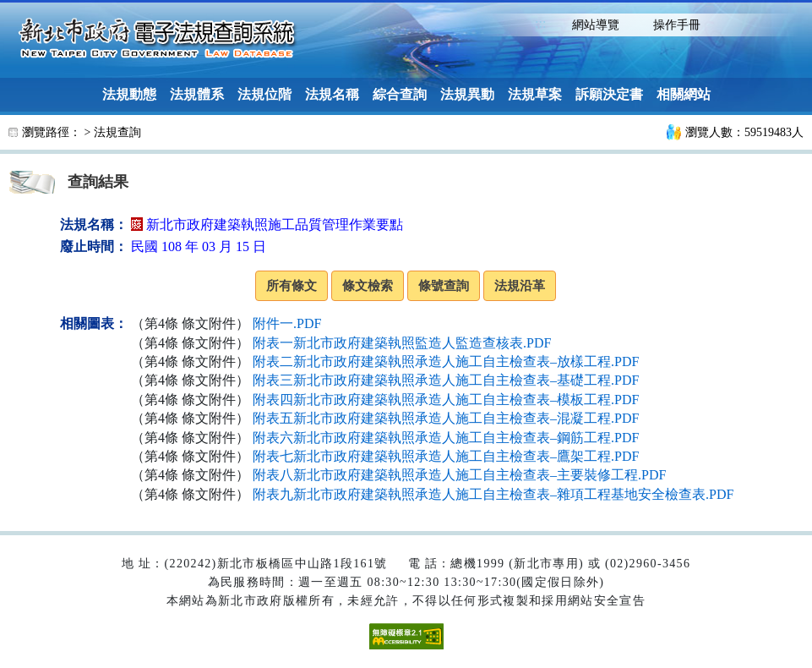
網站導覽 (596, 25)
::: (540, 23)
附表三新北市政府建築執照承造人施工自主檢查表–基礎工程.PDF (446, 380)
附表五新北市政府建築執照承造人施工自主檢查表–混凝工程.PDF (446, 418)
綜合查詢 (400, 94)
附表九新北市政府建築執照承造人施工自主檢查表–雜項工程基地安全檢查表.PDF (493, 494)
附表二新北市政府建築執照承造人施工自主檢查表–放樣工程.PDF (446, 361)
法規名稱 (332, 94)
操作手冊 (677, 25)
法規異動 (467, 94)
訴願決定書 (609, 94)
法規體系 (197, 94)
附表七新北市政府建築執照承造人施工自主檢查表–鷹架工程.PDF (446, 456)
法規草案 (535, 94)
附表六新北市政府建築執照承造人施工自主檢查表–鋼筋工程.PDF (446, 438)
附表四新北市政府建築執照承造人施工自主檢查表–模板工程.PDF (446, 400)
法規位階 (264, 94)
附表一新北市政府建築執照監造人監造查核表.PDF (402, 343)
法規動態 (129, 94)
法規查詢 (117, 132)
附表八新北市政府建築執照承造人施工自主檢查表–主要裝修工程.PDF (459, 475)
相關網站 (684, 94)
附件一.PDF (287, 323)
